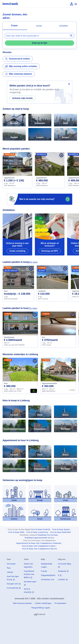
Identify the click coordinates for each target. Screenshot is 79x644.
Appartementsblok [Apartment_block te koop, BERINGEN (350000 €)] (49, 383)
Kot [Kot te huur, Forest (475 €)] (43, 337)
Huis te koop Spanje (61, 529)
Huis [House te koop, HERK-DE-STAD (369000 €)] (6, 383)
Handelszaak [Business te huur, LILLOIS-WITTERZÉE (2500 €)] (9, 337)
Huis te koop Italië (16, 532)
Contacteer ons (47, 579)
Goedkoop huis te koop (48, 535)
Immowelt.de (13, 588)
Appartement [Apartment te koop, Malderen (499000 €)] (74, 178)
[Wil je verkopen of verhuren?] (50, 234)
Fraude (44, 571)
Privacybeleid (60, 603)
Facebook (62, 571)
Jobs (9, 572)
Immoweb (11, 564)
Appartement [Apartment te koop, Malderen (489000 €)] (41, 178)
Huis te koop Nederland (60, 532)
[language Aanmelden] (72, 4)
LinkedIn (62, 579)
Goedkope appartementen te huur (39, 538)
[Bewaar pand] (29, 155)
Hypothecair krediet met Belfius (29, 574)
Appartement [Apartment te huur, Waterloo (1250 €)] (9, 178)
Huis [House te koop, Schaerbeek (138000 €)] (6, 291)
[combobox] (39, 36)
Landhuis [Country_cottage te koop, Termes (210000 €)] (42, 291)
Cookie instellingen (43, 603)
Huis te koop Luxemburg (37, 532)
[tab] (15, 26)
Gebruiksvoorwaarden (22, 603)
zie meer (33, 262)
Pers (9, 568)
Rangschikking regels (40, 608)
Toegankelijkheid (48, 575)
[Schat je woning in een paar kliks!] (17, 234)
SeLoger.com (13, 584)
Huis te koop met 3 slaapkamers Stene (39, 546)
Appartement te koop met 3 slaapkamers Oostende (39, 543)
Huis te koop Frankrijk (41, 529)
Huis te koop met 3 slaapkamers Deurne (39, 549)
